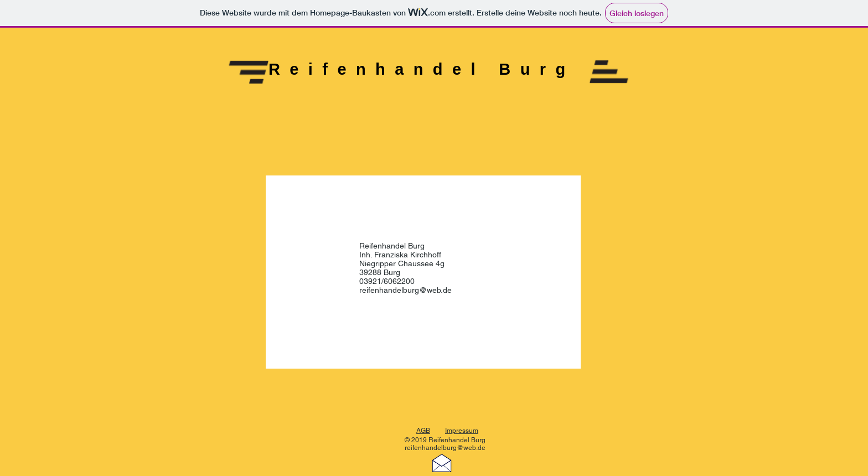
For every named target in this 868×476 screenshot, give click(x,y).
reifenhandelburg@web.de (405, 290)
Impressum (462, 431)
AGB (423, 431)
